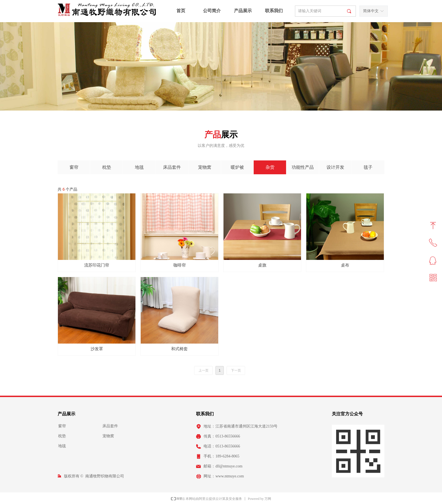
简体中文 (371, 11)
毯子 (368, 167)
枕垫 (107, 167)
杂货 (270, 167)
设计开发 (335, 167)
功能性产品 (303, 167)
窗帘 (74, 167)
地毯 (139, 167)
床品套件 (172, 167)
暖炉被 (237, 167)
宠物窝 (205, 167)
